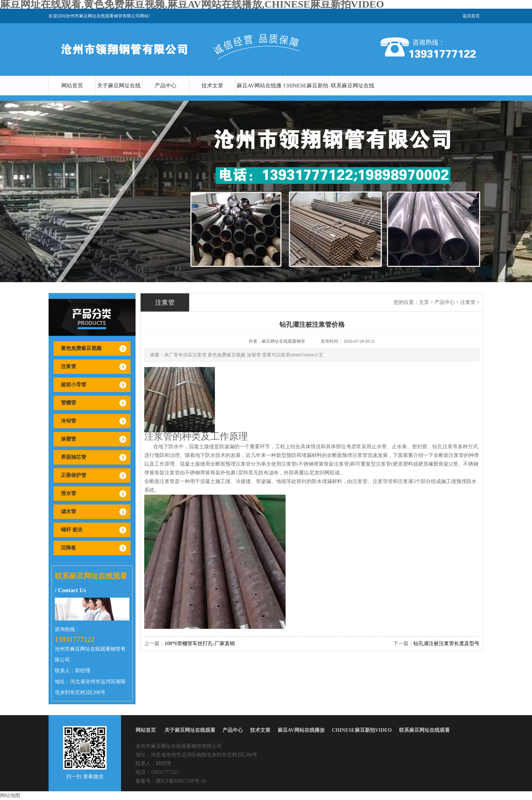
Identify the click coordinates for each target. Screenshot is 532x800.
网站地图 (10, 795)
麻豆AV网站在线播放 (259, 95)
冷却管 (68, 421)
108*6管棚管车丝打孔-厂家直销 (200, 644)
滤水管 (68, 512)
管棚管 (68, 403)
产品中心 (166, 86)
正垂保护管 (74, 475)
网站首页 (72, 86)
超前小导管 (74, 385)
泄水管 (68, 493)
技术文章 (212, 86)
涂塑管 (68, 439)
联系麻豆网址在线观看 (353, 95)
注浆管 (68, 366)
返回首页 (471, 16)
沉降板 (68, 548)
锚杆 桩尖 (72, 530)
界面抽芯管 (74, 457)
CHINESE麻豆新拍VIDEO (306, 95)
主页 (424, 302)
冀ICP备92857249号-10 (181, 781)
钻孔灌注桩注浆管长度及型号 (446, 644)
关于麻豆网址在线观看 (119, 95)
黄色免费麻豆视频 (81, 348)
